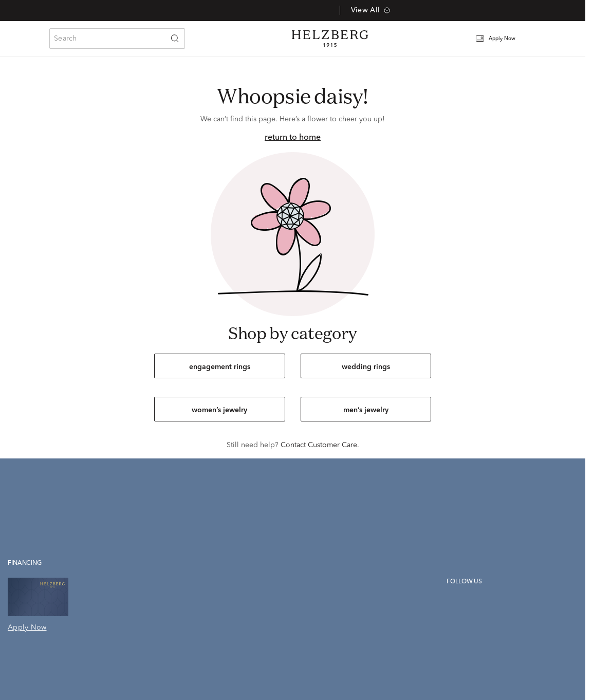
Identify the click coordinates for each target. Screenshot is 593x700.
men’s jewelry (366, 410)
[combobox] (117, 39)
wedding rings (366, 367)
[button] (502, 39)
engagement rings (220, 367)
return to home (293, 138)
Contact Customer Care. (320, 445)
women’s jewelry (219, 410)
